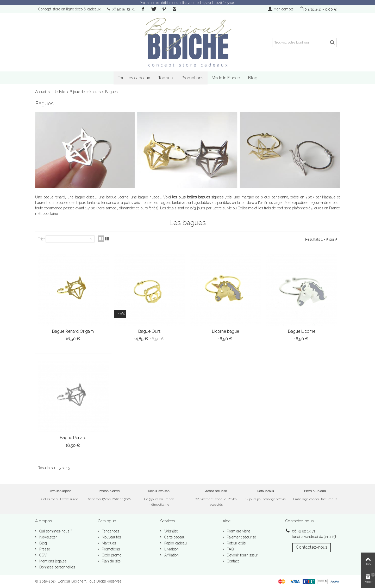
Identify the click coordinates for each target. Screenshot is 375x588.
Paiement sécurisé (241, 537)
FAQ (230, 549)
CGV (43, 555)
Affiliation (171, 555)
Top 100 (166, 78)
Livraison (171, 549)
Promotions (192, 78)
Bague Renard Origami (73, 331)
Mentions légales (52, 561)
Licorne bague (226, 331)
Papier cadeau (175, 543)
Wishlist (170, 531)
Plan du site (111, 561)
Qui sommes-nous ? (55, 531)
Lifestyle (58, 92)
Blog (253, 78)
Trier (41, 239)
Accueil (41, 92)
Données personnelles (57, 567)
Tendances (110, 531)
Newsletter (48, 537)
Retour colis (236, 543)
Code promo (111, 555)
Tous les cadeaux (134, 78)
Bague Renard (73, 438)
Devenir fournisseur (242, 555)
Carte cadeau (174, 537)
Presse (44, 549)
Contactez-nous (312, 547)
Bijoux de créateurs (85, 92)
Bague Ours (149, 331)
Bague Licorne (302, 331)
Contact (232, 561)
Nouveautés (111, 537)
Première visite (238, 531)
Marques (108, 543)
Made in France (226, 78)
